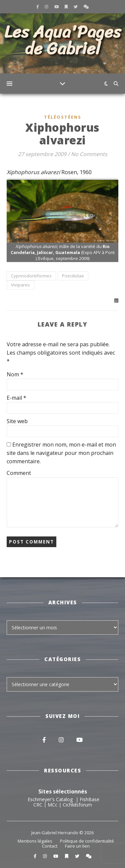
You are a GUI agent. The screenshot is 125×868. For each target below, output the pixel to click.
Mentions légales (35, 841)
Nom (15, 374)
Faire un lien (77, 846)
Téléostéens (63, 117)
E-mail (16, 398)
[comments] (86, 7)
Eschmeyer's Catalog (50, 799)
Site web (17, 421)
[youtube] (57, 7)
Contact (50, 846)
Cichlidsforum (77, 805)
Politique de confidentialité (87, 841)
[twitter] (76, 7)
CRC (38, 805)
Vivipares (20, 285)
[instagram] (47, 7)
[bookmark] (67, 7)
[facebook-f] (38, 7)
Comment (19, 473)
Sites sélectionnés (63, 791)
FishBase (89, 799)
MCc (52, 805)
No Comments (89, 154)
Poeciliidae (73, 276)
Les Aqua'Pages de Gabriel (63, 40)
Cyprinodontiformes (31, 276)
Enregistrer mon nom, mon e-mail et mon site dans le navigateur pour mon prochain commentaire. (61, 453)
